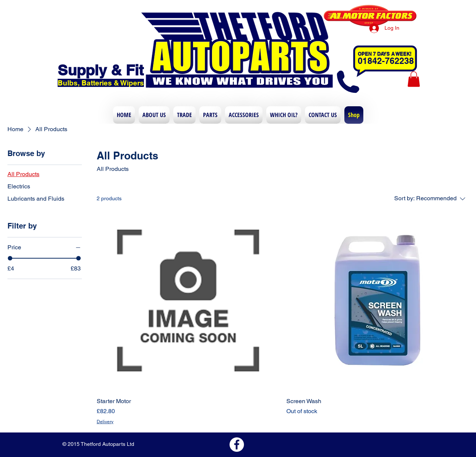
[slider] (10, 258)
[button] (414, 79)
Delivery (105, 422)
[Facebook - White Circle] (237, 445)
